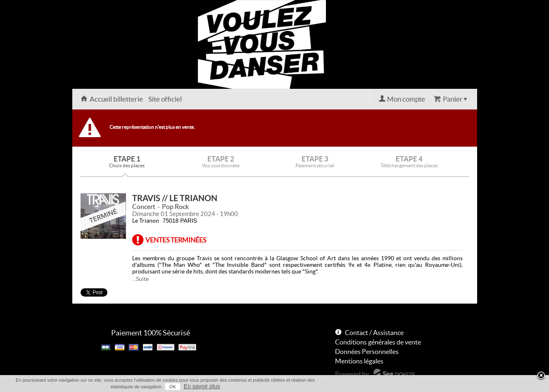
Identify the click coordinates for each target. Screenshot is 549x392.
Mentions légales (359, 361)
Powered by (352, 374)
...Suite (140, 279)
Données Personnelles (367, 352)
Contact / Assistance (374, 333)
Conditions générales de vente (378, 342)
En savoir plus (202, 386)
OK (173, 387)
